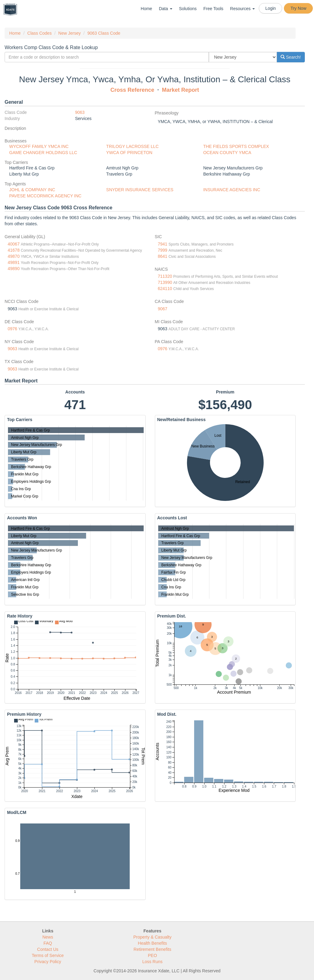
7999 (163, 250)
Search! (291, 57)
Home (146, 9)
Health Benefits (153, 943)
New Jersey (69, 33)
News (48, 937)
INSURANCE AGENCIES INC (232, 190)
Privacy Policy (48, 962)
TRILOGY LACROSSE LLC (132, 146)
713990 (165, 282)
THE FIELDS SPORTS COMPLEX (236, 146)
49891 (14, 262)
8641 (163, 256)
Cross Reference (132, 90)
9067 (163, 309)
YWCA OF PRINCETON (129, 153)
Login (270, 8)
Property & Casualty (153, 937)
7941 (163, 244)
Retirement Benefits (153, 949)
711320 (165, 276)
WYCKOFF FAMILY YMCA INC (39, 146)
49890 (14, 269)
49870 (14, 256)
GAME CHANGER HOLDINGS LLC (43, 153)
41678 (14, 250)
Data (165, 9)
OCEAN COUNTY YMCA (227, 153)
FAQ (48, 943)
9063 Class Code (104, 33)
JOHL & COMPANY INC (32, 190)
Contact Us (48, 949)
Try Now (298, 8)
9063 (80, 112)
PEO (152, 955)
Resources (242, 9)
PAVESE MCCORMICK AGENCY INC (45, 196)
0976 (12, 329)
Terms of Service (48, 955)
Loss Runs (152, 962)
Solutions (188, 9)
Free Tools (213, 9)
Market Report (180, 90)
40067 (14, 244)
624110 (165, 289)
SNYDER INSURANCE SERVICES (140, 190)
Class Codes (39, 33)
